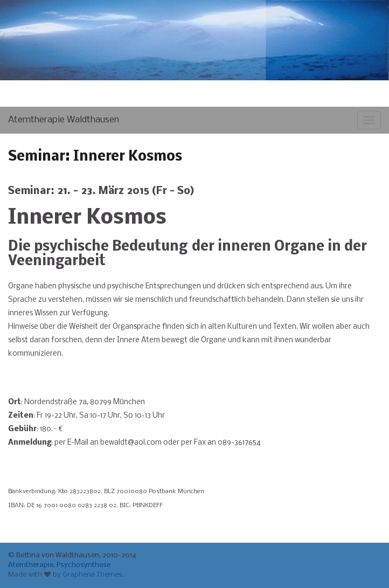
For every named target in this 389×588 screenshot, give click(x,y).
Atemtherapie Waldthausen (64, 120)
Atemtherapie (31, 565)
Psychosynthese (84, 565)
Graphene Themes (92, 575)
